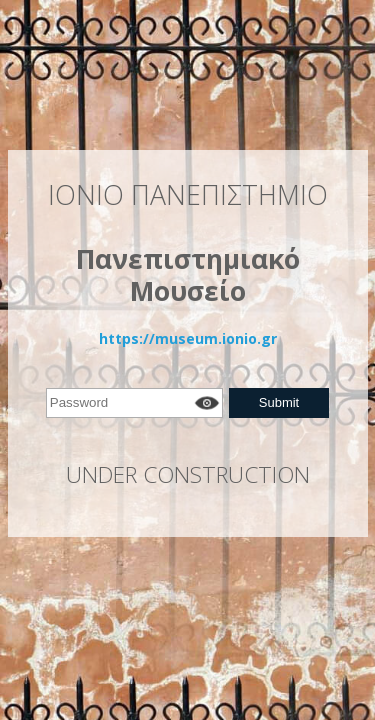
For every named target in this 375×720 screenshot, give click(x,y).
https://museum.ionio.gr (188, 338)
